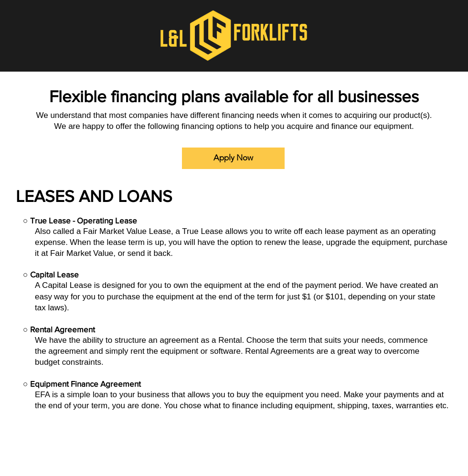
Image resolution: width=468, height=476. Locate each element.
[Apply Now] (233, 158)
